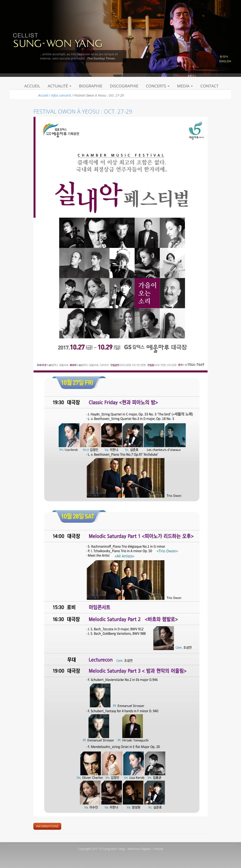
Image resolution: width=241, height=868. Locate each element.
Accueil (32, 86)
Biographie (91, 86)
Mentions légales (139, 849)
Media (185, 86)
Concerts (158, 86)
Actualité (60, 86)
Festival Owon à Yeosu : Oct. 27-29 (83, 111)
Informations (47, 826)
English (225, 61)
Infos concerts (61, 95)
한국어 (224, 57)
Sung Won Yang (57, 40)
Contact (209, 86)
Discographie (124, 86)
